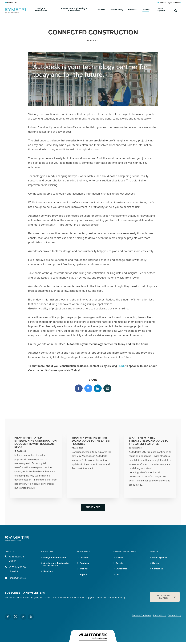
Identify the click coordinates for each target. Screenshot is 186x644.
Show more (93, 507)
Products (124, 10)
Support (84, 575)
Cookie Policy (175, 616)
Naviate (120, 558)
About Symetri (148, 10)
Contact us (158, 569)
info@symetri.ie (17, 578)
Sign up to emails (164, 597)
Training (84, 569)
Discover (134, 10)
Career (156, 564)
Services (98, 10)
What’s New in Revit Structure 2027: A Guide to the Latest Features (149, 441)
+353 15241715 (17, 557)
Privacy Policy (159, 616)
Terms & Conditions (141, 616)
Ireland (177, 2)
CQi (118, 575)
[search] (176, 10)
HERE (121, 366)
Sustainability (111, 10)
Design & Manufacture (42, 10)
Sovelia (120, 564)
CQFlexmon (122, 569)
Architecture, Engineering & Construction (73, 10)
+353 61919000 (17, 568)
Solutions (48, 572)
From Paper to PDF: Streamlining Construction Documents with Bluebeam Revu (34, 443)
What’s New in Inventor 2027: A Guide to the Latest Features (92, 441)
